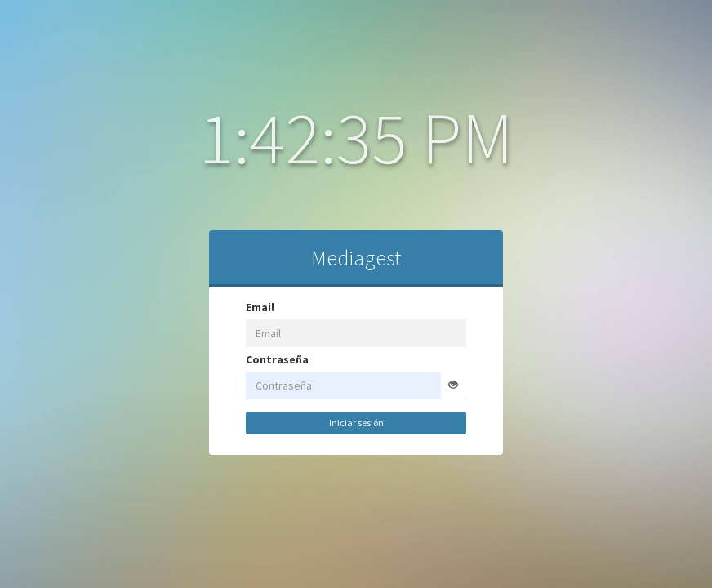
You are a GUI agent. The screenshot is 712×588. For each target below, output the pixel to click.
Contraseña (247, 359)
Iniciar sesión (326, 423)
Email (230, 307)
